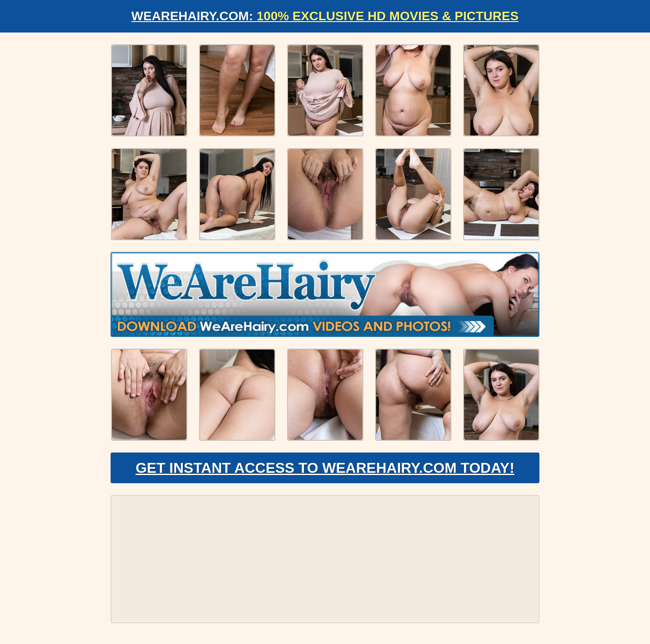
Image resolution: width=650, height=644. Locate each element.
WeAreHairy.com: (325, 16)
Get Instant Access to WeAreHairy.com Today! (325, 468)
